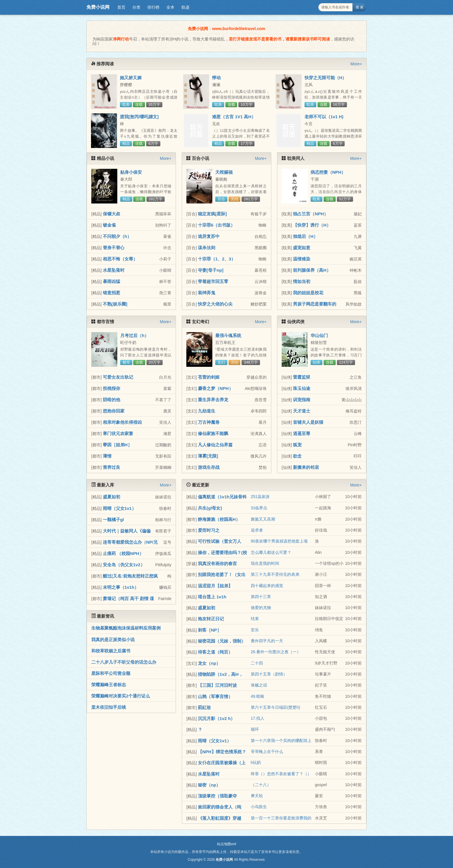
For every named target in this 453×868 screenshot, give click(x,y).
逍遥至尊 (302, 433)
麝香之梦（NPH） (216, 388)
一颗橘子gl (113, 520)
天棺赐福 (224, 172)
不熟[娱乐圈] (115, 304)
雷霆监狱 (302, 377)
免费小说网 (98, 7)
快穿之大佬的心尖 (215, 304)
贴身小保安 (131, 172)
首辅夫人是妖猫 (308, 422)
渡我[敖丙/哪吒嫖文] (139, 117)
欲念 (297, 456)
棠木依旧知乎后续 (109, 707)
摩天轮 (257, 796)
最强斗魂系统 (228, 335)
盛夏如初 (112, 497)
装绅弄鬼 (207, 293)
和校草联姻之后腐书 (111, 651)
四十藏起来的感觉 (267, 586)
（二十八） (261, 785)
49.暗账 (258, 696)
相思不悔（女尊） (120, 259)
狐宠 (297, 445)
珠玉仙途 (302, 388)
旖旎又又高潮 (263, 519)
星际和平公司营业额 (111, 673)
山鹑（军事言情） (215, 696)
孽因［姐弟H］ (117, 445)
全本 (170, 7)
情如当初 (302, 281)
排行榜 (153, 7)
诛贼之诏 (259, 685)
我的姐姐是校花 (308, 293)
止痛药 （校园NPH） (123, 553)
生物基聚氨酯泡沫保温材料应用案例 (126, 628)
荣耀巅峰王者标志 (109, 685)
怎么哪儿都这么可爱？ (271, 552)
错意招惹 (112, 293)
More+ (356, 64)
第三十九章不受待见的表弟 (275, 574)
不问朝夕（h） (117, 236)
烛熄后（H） (305, 236)
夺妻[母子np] (211, 270)
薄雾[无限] (208, 456)
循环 (255, 729)
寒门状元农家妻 (118, 433)
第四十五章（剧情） (269, 674)
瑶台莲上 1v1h (212, 597)
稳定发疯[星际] (212, 214)
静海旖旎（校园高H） (219, 519)
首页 (121, 7)
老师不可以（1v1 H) (324, 117)
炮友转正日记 (211, 619)
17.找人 (258, 718)
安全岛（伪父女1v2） (124, 565)
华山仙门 (319, 335)
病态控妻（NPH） (328, 172)
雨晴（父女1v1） (119, 508)
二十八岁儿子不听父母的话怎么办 (124, 662)
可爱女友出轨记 (118, 377)
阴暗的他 (112, 400)
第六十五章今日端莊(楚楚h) (275, 707)
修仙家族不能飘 (213, 433)
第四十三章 (261, 597)
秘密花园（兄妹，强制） (222, 641)
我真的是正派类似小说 (113, 640)
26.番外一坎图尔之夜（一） (276, 652)
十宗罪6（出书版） (216, 225)
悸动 (216, 78)
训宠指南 (302, 400)
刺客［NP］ (210, 630)
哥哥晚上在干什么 (267, 752)
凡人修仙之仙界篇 (215, 445)
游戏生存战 (209, 467)
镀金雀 (109, 225)
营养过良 (112, 467)
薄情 (107, 456)
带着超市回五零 (213, 281)
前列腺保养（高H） (312, 270)
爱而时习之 (209, 530)
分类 (136, 7)
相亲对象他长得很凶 (122, 422)
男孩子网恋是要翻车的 (315, 304)
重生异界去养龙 (213, 400)
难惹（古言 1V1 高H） (234, 117)
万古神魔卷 (209, 422)
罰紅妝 (204, 707)
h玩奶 (256, 762)
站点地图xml (227, 844)
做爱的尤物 (261, 608)
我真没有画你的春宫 (217, 563)
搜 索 (360, 7)
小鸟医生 (259, 807)
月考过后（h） (134, 335)
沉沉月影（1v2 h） (216, 718)
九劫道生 (207, 411)
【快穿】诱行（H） (312, 225)
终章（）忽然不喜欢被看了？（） (281, 774)
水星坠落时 (114, 270)
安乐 (255, 630)
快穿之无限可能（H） (326, 78)
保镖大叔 (112, 214)
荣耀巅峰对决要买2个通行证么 (121, 696)
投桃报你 (112, 388)
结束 (255, 619)
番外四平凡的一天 (267, 641)
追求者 (257, 530)
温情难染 (302, 259)
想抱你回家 (114, 411)
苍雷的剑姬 (209, 377)
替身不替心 (114, 248)
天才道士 (302, 411)
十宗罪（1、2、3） (217, 259)
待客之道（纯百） (215, 652)
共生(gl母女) (210, 508)
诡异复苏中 (209, 236)
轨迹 (185, 7)
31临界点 (259, 508)
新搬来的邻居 (306, 467)
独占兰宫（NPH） (311, 214)
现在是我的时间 (265, 563)
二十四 (257, 663)
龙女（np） (209, 663)
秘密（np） (209, 785)
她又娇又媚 (131, 78)
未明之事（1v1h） (121, 587)
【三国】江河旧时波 (217, 685)
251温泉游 (260, 497)
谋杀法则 (207, 248)
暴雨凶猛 (112, 281)
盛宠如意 (302, 248)
